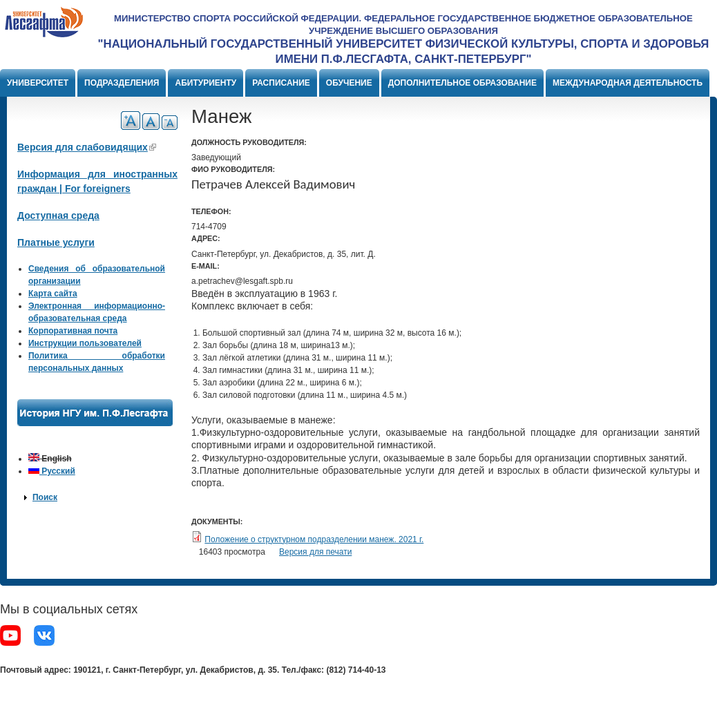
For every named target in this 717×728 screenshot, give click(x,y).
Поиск (45, 497)
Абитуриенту (205, 83)
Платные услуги (56, 242)
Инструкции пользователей (85, 343)
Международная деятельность (628, 83)
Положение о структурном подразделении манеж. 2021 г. (314, 539)
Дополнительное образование (462, 83)
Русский (52, 471)
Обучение (349, 83)
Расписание (281, 83)
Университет (38, 83)
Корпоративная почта (73, 331)
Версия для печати (315, 552)
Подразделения (122, 83)
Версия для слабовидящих (87, 147)
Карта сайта (53, 294)
